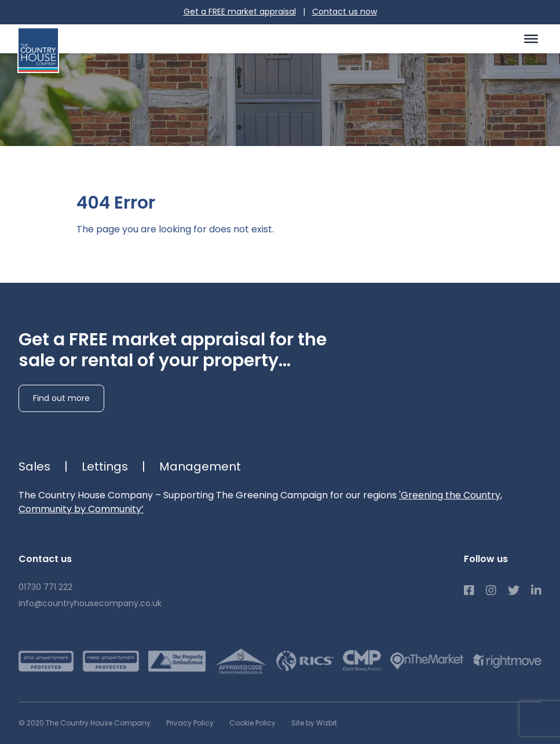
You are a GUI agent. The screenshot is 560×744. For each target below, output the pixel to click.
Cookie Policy (252, 723)
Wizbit (327, 723)
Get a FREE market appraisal (240, 12)
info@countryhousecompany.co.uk (90, 603)
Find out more (61, 398)
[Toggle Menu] (531, 38)
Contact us (345, 12)
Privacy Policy (190, 723)
